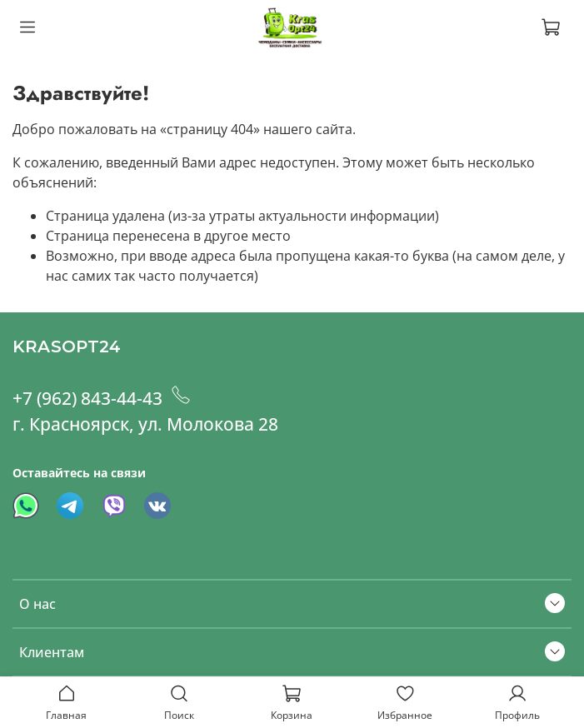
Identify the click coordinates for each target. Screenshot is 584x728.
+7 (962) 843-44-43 (106, 398)
